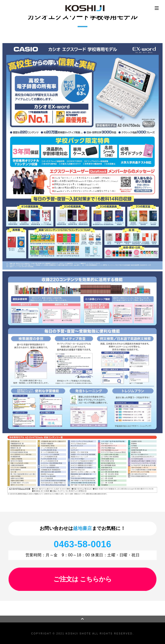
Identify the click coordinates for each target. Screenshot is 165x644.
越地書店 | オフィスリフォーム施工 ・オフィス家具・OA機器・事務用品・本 (85, 8)
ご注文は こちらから (82, 579)
